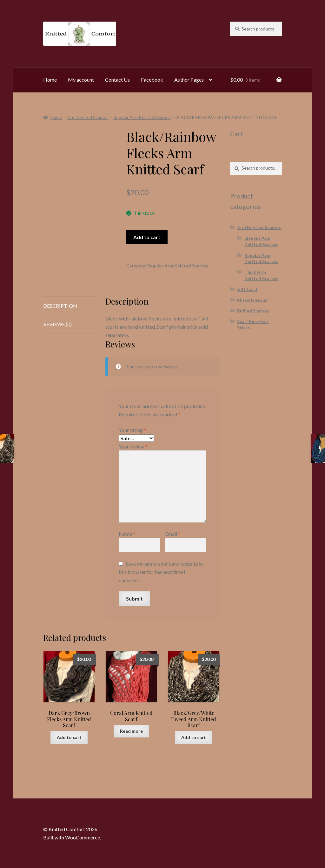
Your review (133, 446)
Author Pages (189, 80)
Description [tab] (60, 306)
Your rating (132, 430)
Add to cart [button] (69, 737)
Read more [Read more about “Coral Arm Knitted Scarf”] (131, 731)
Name (127, 534)
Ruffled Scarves (253, 311)
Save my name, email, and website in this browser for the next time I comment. (161, 572)
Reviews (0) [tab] (57, 324)
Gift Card (247, 289)
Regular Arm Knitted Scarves (142, 117)
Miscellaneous (252, 300)
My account (81, 80)
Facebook (152, 80)
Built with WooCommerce (72, 837)
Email (173, 534)
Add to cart (147, 237)
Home (50, 80)
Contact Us (117, 80)
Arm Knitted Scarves (88, 117)
